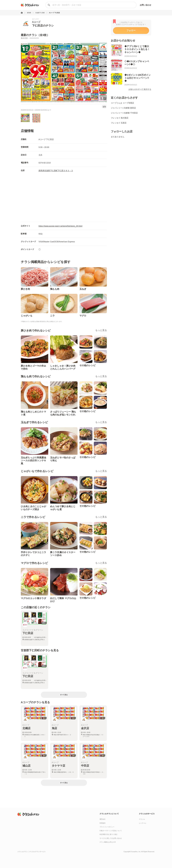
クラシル (142, 819)
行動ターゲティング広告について (111, 831)
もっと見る (101, 330)
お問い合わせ (145, 5)
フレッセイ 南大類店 (120, 118)
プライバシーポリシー (107, 827)
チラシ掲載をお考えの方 (108, 842)
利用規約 (103, 823)
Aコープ (36, 22)
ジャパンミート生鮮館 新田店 (123, 108)
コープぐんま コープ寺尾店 (122, 103)
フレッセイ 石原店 (119, 123)
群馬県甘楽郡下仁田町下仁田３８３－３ (56, 171)
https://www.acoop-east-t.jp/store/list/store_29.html (60, 226)
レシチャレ (143, 823)
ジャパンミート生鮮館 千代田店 (124, 113)
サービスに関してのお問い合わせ (111, 838)
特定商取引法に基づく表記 (108, 834)
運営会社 (103, 819)
